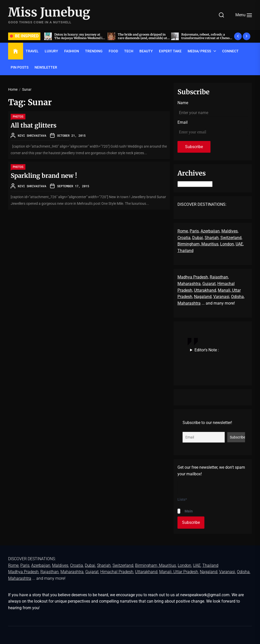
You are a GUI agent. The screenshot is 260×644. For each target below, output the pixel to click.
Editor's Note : (207, 350)
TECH (129, 51)
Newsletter (46, 67)
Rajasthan (219, 277)
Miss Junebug (49, 12)
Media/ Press (199, 51)
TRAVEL (32, 51)
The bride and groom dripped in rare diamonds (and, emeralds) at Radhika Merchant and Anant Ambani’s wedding (200, 40)
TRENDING (94, 51)
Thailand (185, 251)
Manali (224, 290)
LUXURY (51, 51)
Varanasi (221, 297)
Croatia (184, 238)
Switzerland (231, 238)
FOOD (113, 51)
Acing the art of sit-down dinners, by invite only (74, 36)
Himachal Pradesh (117, 572)
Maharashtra (189, 284)
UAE (239, 244)
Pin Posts (20, 67)
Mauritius (210, 244)
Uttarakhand (205, 290)
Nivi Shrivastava (32, 135)
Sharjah (212, 238)
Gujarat (209, 284)
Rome (183, 231)
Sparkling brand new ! (44, 176)
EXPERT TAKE (170, 51)
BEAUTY (146, 51)
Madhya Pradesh (193, 277)
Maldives (230, 231)
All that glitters (34, 125)
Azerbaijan (210, 231)
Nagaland (203, 297)
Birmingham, (189, 244)
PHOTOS (18, 116)
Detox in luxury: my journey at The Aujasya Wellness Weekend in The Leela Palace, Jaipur (137, 38)
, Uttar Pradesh (185, 572)
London (227, 244)
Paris (194, 231)
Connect (230, 51)
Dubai (198, 238)
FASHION (72, 51)
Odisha (237, 297)
